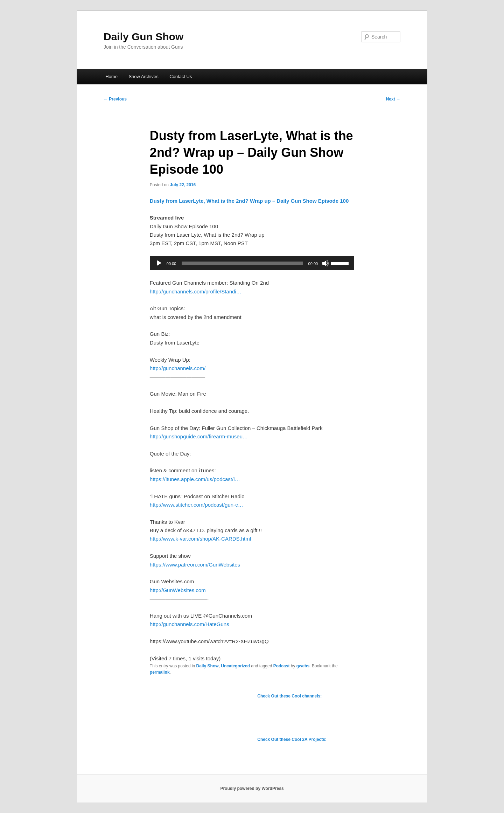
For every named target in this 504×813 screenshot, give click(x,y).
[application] (252, 263)
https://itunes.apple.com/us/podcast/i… (195, 479)
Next (393, 99)
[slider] (242, 263)
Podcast (282, 666)
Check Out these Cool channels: (289, 696)
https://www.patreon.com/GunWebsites (195, 565)
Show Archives (143, 77)
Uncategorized (235, 666)
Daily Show (208, 666)
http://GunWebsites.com (178, 590)
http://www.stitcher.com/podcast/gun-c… (197, 505)
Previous (115, 99)
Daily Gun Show (143, 37)
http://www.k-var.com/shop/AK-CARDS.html (200, 539)
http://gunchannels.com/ (178, 368)
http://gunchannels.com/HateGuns (190, 624)
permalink (160, 672)
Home (111, 77)
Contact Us (181, 77)
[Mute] (325, 263)
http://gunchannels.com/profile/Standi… (196, 291)
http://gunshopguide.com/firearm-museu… (199, 436)
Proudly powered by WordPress (252, 788)
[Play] (159, 263)
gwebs (303, 666)
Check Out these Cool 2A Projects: (292, 739)
